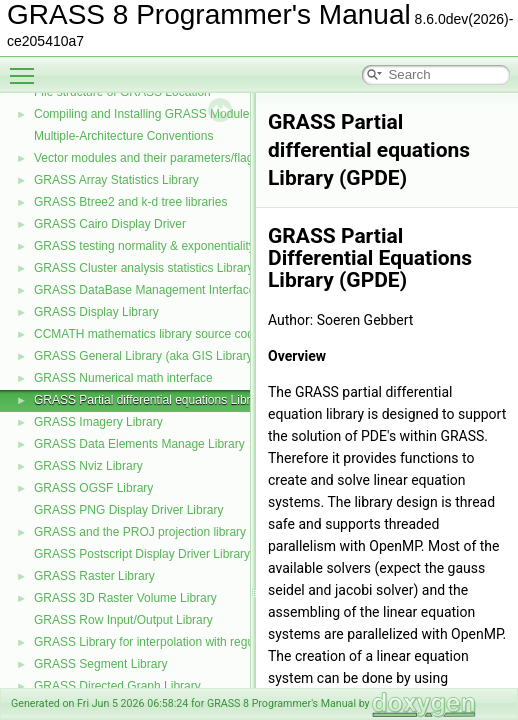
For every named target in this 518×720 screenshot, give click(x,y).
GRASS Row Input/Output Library (123, 620)
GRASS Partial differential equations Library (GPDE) (173, 400)
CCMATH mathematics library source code (147, 334)
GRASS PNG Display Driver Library (128, 510)
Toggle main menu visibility (27, 67)
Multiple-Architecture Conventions (123, 136)
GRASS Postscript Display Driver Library (142, 554)
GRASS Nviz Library (88, 466)
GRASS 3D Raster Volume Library (125, 598)
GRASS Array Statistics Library (116, 180)
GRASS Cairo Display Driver (110, 224)
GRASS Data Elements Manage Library (139, 444)
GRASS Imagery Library (98, 422)
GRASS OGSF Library (93, 488)
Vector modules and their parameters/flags (146, 158)
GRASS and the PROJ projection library (140, 532)
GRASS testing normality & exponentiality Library (164, 246)
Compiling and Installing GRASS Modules (144, 114)
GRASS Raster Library (94, 576)
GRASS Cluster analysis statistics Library (143, 268)
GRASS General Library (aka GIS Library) (145, 356)
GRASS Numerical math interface (123, 378)
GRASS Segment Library (100, 664)
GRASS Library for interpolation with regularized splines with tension (215, 642)
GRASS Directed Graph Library (117, 686)
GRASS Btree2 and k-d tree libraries (130, 202)
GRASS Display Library (96, 312)
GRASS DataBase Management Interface (144, 290)
